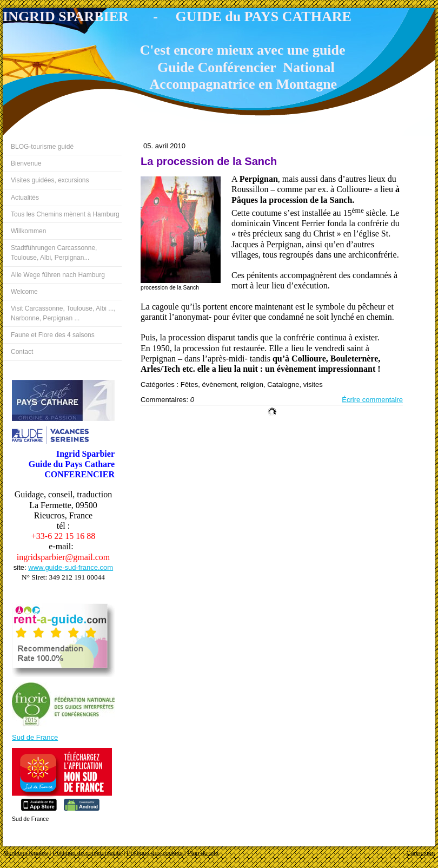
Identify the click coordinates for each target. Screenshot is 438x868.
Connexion (420, 853)
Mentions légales (26, 853)
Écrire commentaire (372, 400)
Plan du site (203, 853)
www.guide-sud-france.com (71, 567)
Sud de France (35, 737)
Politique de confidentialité (88, 853)
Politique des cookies (154, 853)
